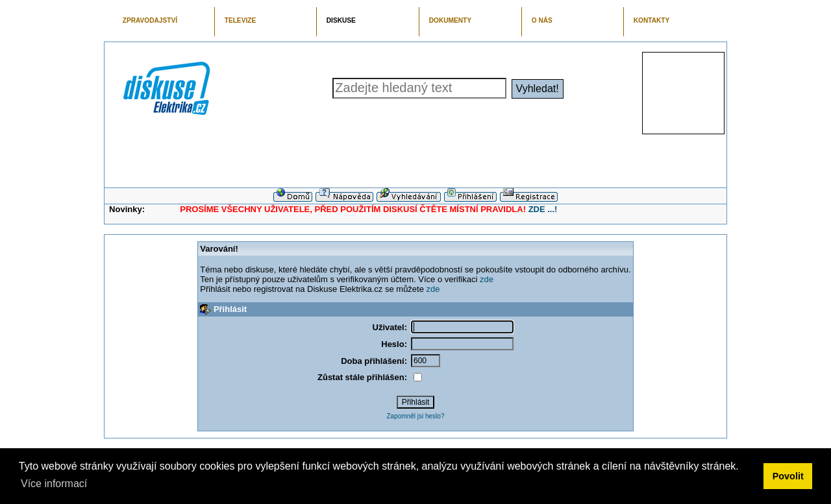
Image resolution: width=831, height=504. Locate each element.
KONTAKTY (652, 20)
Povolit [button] (788, 476)
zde (487, 279)
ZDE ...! (543, 209)
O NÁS (542, 20)
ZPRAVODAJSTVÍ (150, 20)
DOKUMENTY (450, 20)
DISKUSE (341, 20)
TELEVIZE (240, 20)
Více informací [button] (54, 484)
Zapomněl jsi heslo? (416, 416)
